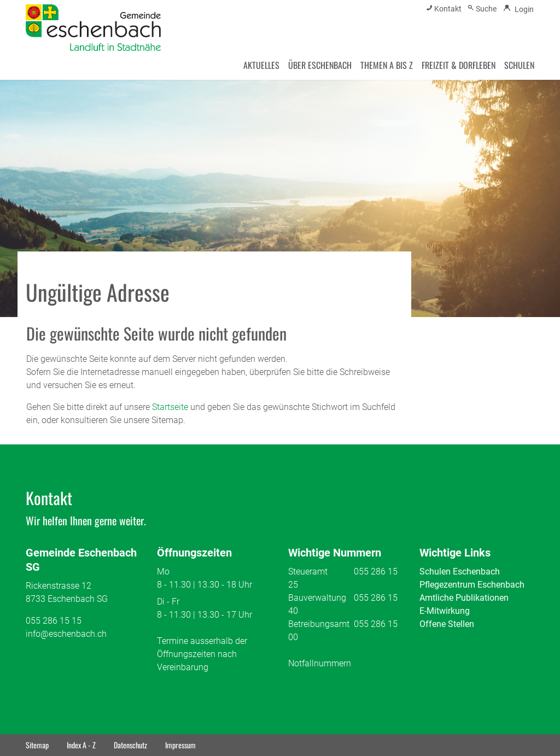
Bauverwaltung (317, 598)
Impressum (180, 745)
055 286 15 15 (54, 621)
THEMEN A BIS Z (387, 65)
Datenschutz (130, 745)
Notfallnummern (320, 663)
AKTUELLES (261, 65)
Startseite (170, 407)
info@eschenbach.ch (66, 634)
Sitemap (37, 745)
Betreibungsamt (319, 624)
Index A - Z (81, 745)
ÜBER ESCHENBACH (320, 65)
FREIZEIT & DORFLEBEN (459, 65)
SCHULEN (519, 65)
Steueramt (308, 572)
